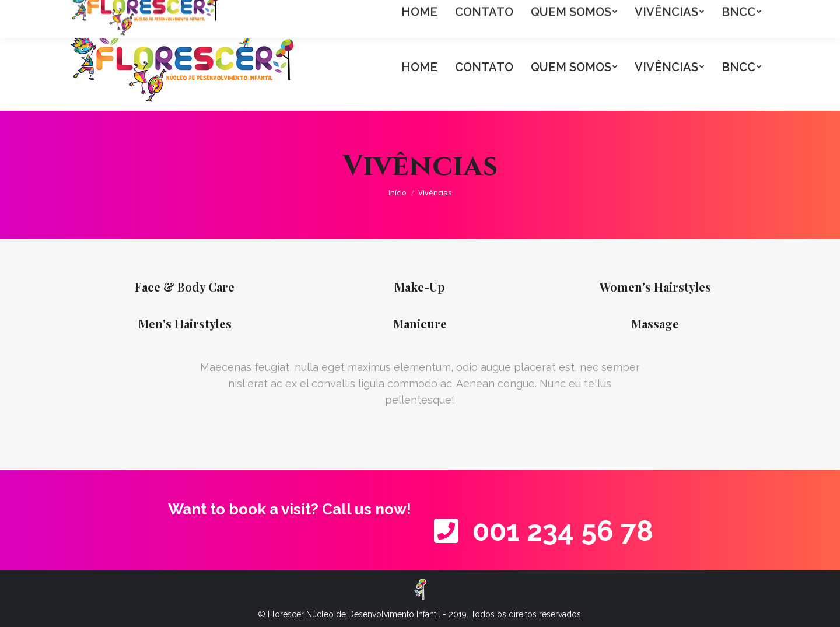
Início (398, 192)
